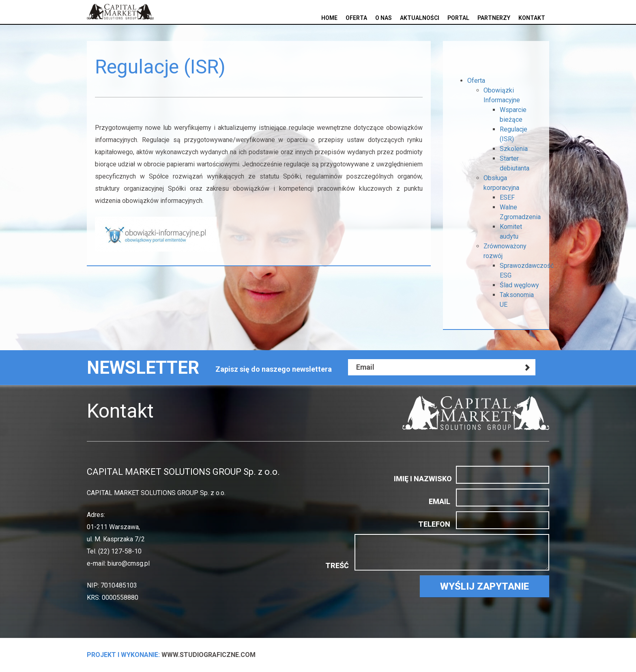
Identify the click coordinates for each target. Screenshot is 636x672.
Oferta (356, 18)
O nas (384, 18)
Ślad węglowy (519, 285)
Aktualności (420, 18)
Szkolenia (514, 149)
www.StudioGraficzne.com (171, 655)
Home (329, 18)
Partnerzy (494, 18)
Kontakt (532, 18)
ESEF (507, 197)
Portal (458, 18)
